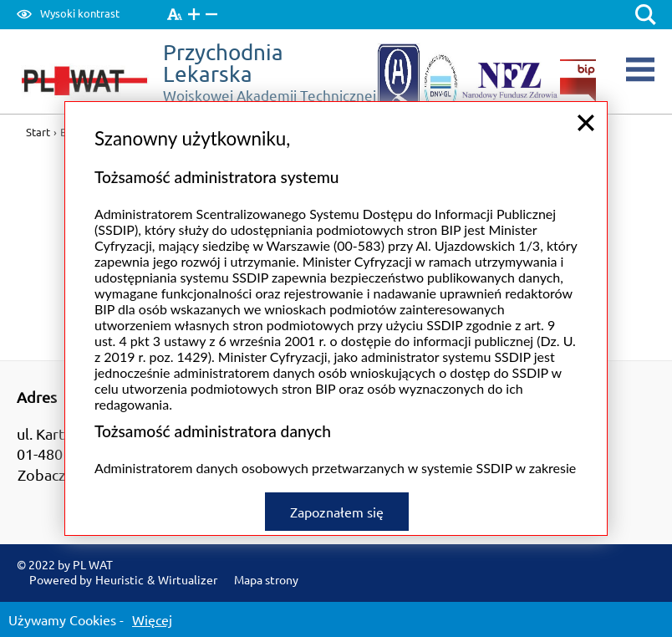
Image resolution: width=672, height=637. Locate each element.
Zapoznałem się (337, 510)
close (586, 121)
